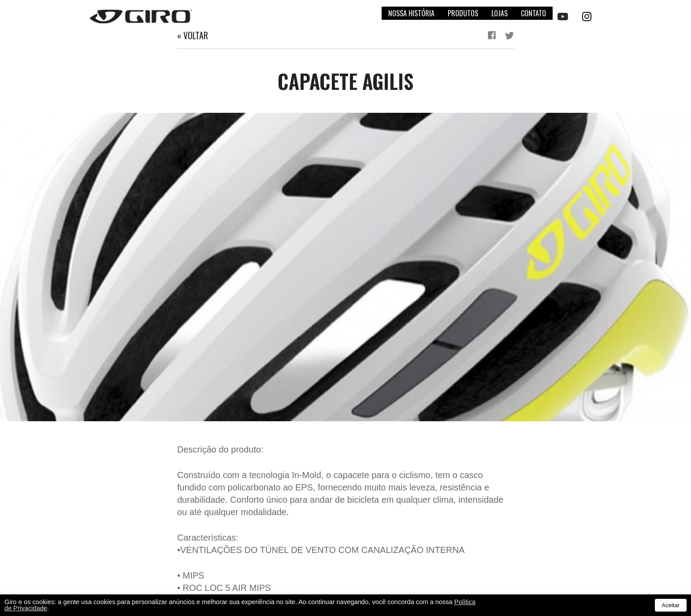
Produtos (463, 13)
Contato (533, 13)
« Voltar (193, 35)
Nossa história (411, 13)
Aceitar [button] (671, 605)
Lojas (500, 13)
